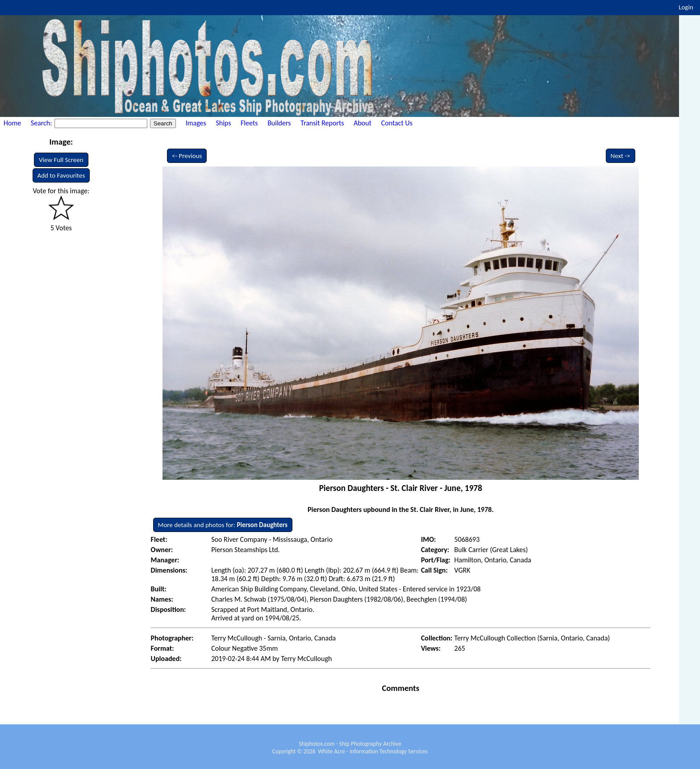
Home (12, 123)
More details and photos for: (223, 525)
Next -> (621, 156)
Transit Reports (322, 123)
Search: (42, 123)
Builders (279, 123)
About (362, 123)
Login (686, 7)
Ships (223, 123)
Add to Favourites (61, 175)
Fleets (249, 123)
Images (196, 123)
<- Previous (187, 156)
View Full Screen (61, 160)
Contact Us (397, 123)
